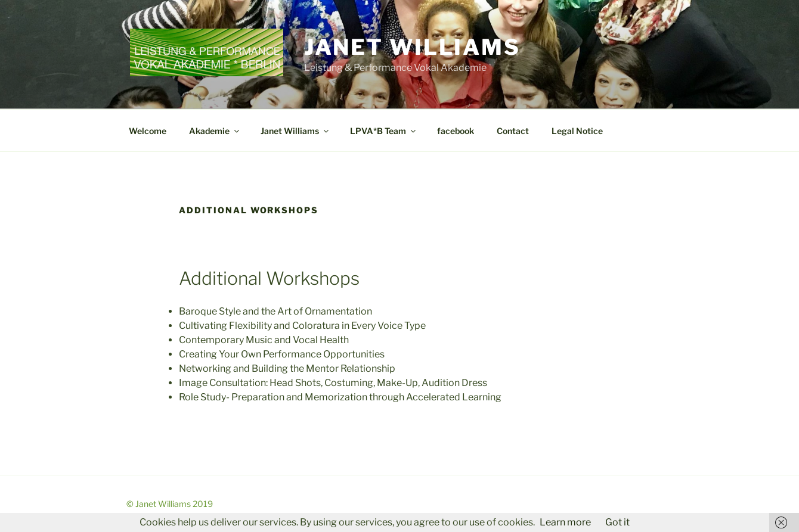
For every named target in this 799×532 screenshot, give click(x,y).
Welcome (148, 131)
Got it (617, 522)
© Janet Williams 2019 (170, 504)
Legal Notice (577, 131)
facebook (456, 131)
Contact (513, 131)
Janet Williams (412, 47)
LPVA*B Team (384, 131)
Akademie (215, 131)
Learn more (565, 522)
